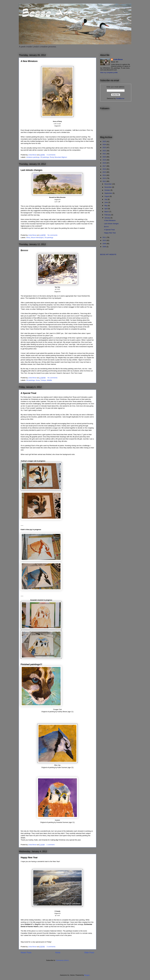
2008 (105, 247)
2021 (105, 154)
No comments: (53, 235)
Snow (38, 380)
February (108, 215)
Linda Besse (118, 59)
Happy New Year (29, 858)
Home (58, 953)
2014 (105, 175)
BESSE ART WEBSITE (108, 254)
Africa (28, 238)
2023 (105, 148)
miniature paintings (33, 157)
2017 (105, 166)
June (106, 202)
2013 (105, 178)
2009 (105, 244)
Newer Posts (26, 953)
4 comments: (51, 155)
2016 (105, 169)
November (108, 187)
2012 (105, 181)
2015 (105, 172)
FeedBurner (120, 98)
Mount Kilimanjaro (37, 238)
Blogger (87, 975)
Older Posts (89, 953)
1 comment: (51, 845)
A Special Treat (28, 393)
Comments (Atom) (62, 960)
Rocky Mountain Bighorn (58, 157)
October (107, 190)
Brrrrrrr (24, 250)
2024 (105, 144)
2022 (105, 151)
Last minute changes (32, 170)
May (106, 206)
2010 (105, 240)
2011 (105, 237)
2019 (105, 160)
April (106, 209)
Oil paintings (45, 157)
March (107, 212)
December (108, 184)
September (108, 193)
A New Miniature (29, 61)
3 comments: (51, 947)
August (107, 196)
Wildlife (49, 380)
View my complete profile (109, 73)
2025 (105, 141)
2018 (105, 163)
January (107, 218)
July (106, 199)
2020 (105, 157)
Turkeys (43, 380)
